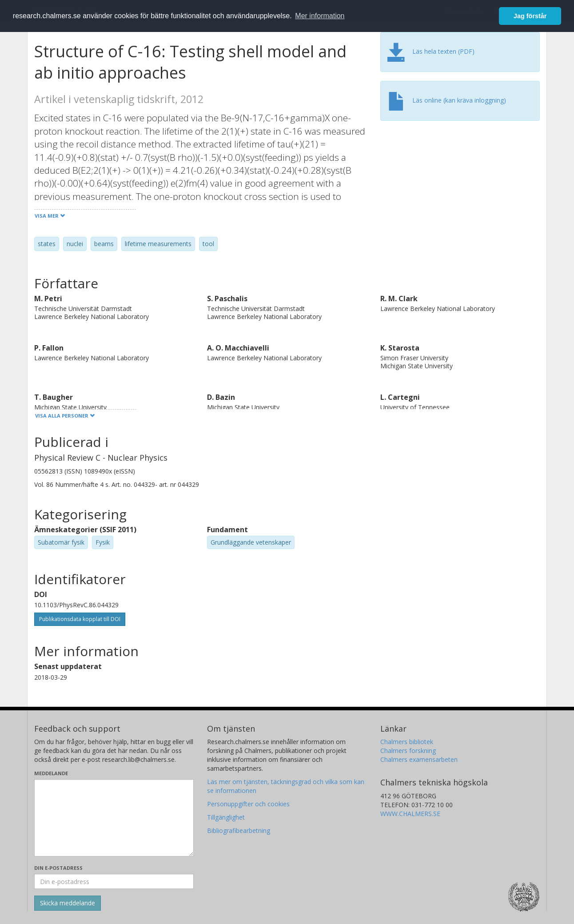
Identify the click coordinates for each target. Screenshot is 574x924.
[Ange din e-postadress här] (114, 881)
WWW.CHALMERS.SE (410, 814)
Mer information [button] (320, 16)
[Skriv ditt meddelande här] (114, 818)
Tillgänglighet (226, 817)
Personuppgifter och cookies (248, 804)
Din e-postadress (58, 868)
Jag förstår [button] (530, 16)
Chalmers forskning (408, 751)
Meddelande (51, 773)
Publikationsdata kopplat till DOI (80, 619)
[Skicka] (68, 903)
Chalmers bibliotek (407, 742)
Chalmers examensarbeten (419, 759)
